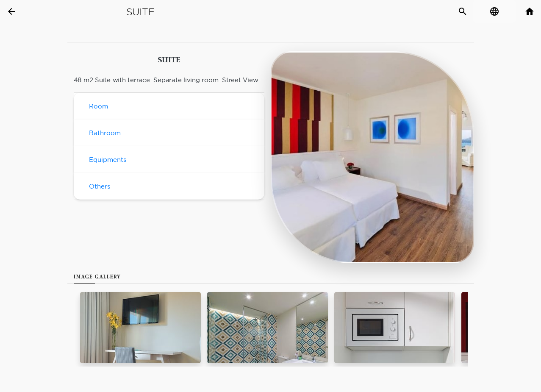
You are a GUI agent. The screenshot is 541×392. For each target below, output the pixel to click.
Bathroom (105, 133)
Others (100, 186)
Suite (140, 12)
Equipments (108, 160)
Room (98, 106)
